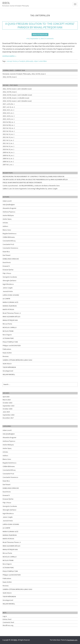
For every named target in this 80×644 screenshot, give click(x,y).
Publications (7, 349)
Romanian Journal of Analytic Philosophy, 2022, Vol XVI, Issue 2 (24, 74)
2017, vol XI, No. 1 (9, 104)
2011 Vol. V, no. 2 (8, 140)
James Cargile (8, 288)
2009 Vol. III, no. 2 (8, 152)
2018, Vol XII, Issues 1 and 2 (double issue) (17, 101)
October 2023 (7, 403)
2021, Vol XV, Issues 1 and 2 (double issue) (17, 89)
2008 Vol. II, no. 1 (8, 161)
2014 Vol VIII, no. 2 (9, 122)
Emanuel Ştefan (8, 270)
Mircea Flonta (7, 324)
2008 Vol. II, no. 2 (8, 158)
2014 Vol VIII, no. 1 (9, 125)
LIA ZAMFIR (6, 299)
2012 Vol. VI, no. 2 (9, 134)
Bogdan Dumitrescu (10, 233)
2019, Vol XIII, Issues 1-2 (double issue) (16, 98)
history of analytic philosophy (23, 61)
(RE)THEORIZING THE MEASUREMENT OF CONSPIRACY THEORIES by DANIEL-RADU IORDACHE (34, 176)
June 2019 (6, 412)
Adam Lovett (7, 201)
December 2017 (8, 418)
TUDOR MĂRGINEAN (9, 367)
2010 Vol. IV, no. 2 (8, 146)
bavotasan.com (72, 640)
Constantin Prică (8, 244)
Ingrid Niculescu (8, 284)
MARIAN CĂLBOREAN (10, 306)
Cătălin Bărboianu (9, 237)
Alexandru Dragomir (10, 208)
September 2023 (9, 406)
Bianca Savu (7, 230)
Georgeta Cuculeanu (10, 277)
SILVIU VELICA (7, 364)
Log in (5, 616)
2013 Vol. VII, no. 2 (9, 128)
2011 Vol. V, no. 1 (8, 143)
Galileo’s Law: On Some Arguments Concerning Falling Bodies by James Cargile (30, 189)
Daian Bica (6, 252)
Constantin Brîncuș (9, 241)
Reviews (6, 356)
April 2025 (6, 397)
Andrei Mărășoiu (8, 215)
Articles (5, 223)
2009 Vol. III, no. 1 (8, 155)
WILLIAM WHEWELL (9, 374)
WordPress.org (8, 625)
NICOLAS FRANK (8, 331)
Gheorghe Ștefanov (10, 281)
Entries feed (7, 619)
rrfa (28, 39)
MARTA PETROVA (8, 309)
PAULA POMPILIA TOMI (10, 342)
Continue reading (9, 56)
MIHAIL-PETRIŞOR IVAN (40, 34)
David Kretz (7, 262)
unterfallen (43, 61)
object (36, 61)
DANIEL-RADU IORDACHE (11, 259)
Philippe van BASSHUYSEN (12, 346)
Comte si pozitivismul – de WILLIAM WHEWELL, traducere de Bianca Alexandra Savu (31, 186)
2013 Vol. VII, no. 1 (9, 131)
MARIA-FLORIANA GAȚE (10, 302)
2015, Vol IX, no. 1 (9, 119)
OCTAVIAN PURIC (8, 338)
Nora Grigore (7, 335)
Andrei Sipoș (7, 219)
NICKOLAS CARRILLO (10, 327)
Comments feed (8, 622)
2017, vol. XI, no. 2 (9, 107)
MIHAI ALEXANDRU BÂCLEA (11, 317)
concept (9, 61)
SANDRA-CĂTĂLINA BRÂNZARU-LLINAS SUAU (17, 360)
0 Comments (49, 39)
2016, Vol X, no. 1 (8, 113)
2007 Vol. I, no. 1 (8, 165)
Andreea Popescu (9, 212)
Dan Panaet (7, 255)
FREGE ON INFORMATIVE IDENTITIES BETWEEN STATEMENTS (22, 182)
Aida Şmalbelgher (9, 205)
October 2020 (7, 409)
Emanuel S (6, 266)
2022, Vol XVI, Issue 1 (10, 77)
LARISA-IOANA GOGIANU (11, 295)
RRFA (16, 4)
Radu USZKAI (7, 353)
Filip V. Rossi (7, 273)
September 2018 (9, 415)
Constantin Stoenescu (10, 248)
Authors (5, 226)
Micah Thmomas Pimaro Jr (12, 313)
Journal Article (8, 291)
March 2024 (7, 400)
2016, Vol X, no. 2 (8, 110)
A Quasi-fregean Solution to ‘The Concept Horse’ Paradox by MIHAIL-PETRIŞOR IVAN (40, 25)
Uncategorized (8, 371)
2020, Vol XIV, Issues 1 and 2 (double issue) (17, 95)
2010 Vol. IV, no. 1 (8, 149)
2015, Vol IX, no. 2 (9, 116)
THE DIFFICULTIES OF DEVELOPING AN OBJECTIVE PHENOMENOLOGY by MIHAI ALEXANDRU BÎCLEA (35, 179)
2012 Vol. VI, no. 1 (9, 137)
